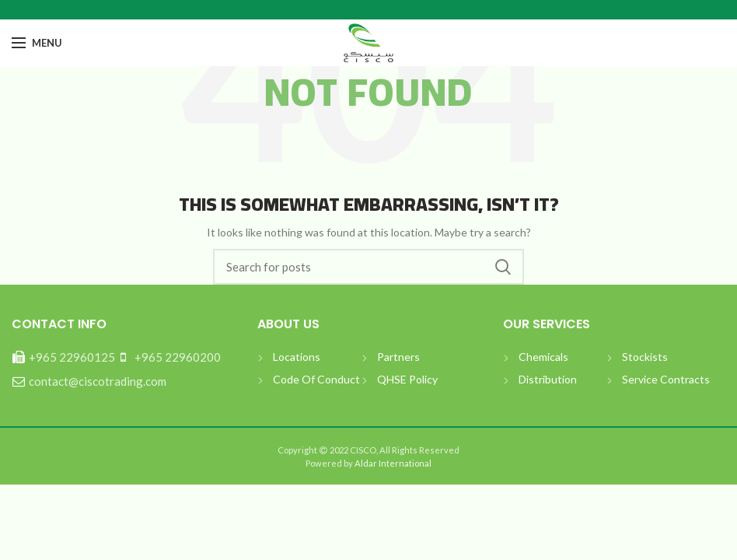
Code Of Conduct (316, 379)
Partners (398, 357)
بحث (503, 267)
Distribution (548, 379)
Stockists (645, 357)
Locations (297, 357)
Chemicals (543, 357)
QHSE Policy (407, 379)
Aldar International (392, 463)
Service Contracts (666, 379)
